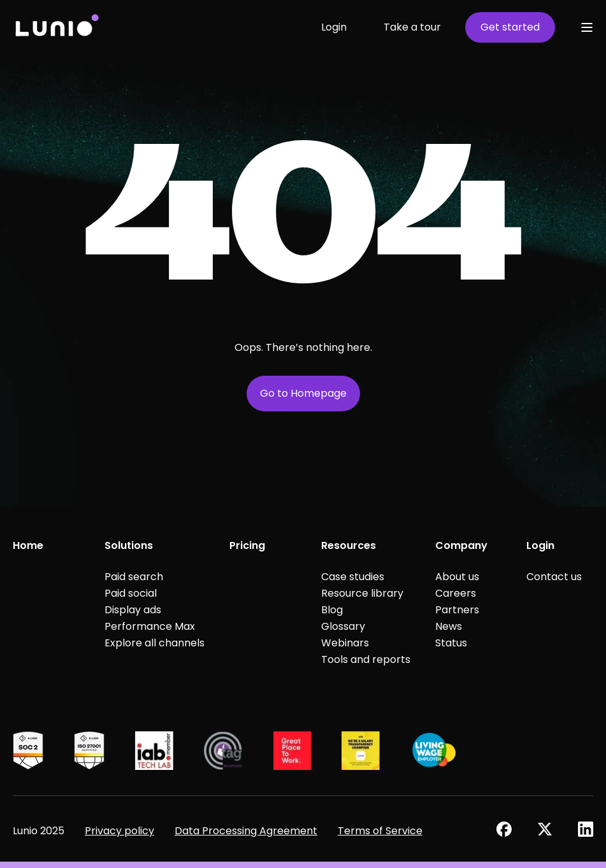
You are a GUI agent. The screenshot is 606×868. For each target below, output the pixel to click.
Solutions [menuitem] (129, 545)
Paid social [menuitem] (131, 593)
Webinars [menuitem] (345, 643)
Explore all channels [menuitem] (155, 643)
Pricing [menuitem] (247, 545)
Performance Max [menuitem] (150, 626)
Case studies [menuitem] (353, 577)
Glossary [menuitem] (343, 626)
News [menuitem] (449, 626)
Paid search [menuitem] (134, 577)
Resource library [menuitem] (362, 593)
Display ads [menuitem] (133, 610)
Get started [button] (510, 27)
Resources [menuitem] (349, 545)
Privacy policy (119, 831)
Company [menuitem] (461, 545)
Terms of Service (380, 831)
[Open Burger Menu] (587, 27)
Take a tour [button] (412, 27)
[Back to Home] (56, 27)
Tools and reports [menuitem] (366, 659)
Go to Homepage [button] (303, 393)
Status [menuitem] (451, 643)
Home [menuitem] (28, 545)
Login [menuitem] (540, 545)
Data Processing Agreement (246, 831)
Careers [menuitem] (456, 593)
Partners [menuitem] (457, 610)
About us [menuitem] (457, 577)
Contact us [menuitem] (554, 577)
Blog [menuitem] (332, 610)
